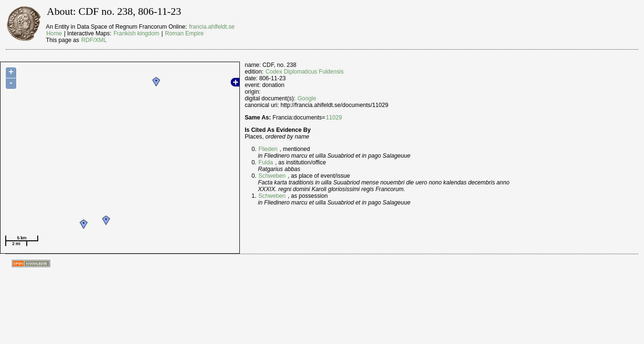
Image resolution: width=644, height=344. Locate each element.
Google (307, 98)
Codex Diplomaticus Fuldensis (305, 72)
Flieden (268, 149)
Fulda (266, 162)
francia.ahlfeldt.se (212, 27)
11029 (334, 118)
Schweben (272, 176)
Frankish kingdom (136, 33)
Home (54, 33)
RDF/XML (94, 40)
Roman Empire (184, 33)
